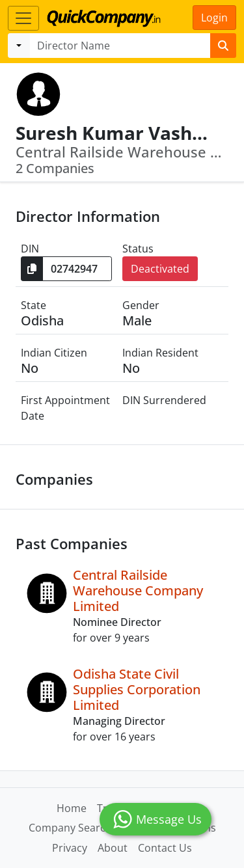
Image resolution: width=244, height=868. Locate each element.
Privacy (70, 848)
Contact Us (165, 848)
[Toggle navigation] (23, 18)
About (113, 848)
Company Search (70, 828)
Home (72, 808)
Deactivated (160, 269)
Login (214, 18)
